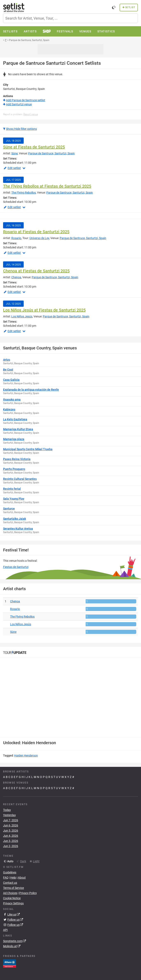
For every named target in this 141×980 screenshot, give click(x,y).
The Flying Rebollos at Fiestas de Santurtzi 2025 (47, 186)
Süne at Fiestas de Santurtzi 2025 (34, 147)
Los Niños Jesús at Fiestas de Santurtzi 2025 (44, 310)
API (5, 930)
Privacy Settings (13, 903)
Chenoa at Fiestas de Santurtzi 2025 (36, 271)
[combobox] (70, 18)
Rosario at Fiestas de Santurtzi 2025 (36, 232)
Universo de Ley (39, 238)
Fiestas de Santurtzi (16, 567)
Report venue (31, 114)
